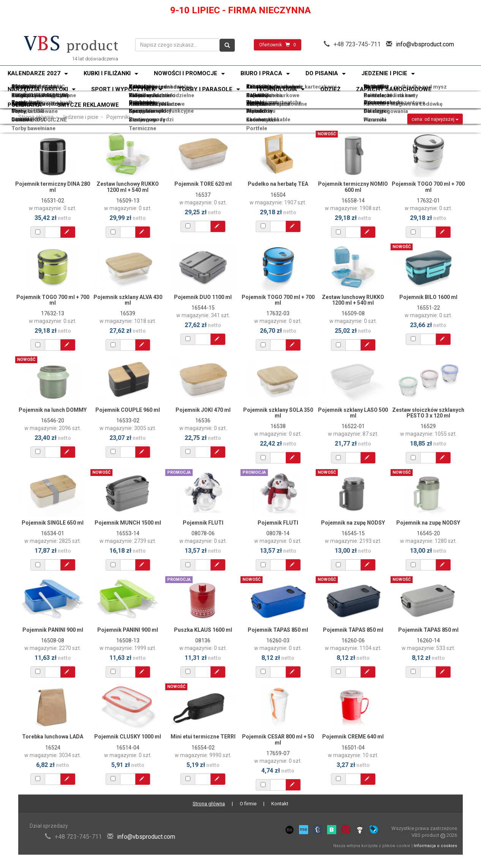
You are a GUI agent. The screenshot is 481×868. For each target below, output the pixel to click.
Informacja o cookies (435, 846)
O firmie (248, 804)
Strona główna (36, 117)
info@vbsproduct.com (425, 44)
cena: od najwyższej (435, 119)
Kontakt (280, 804)
